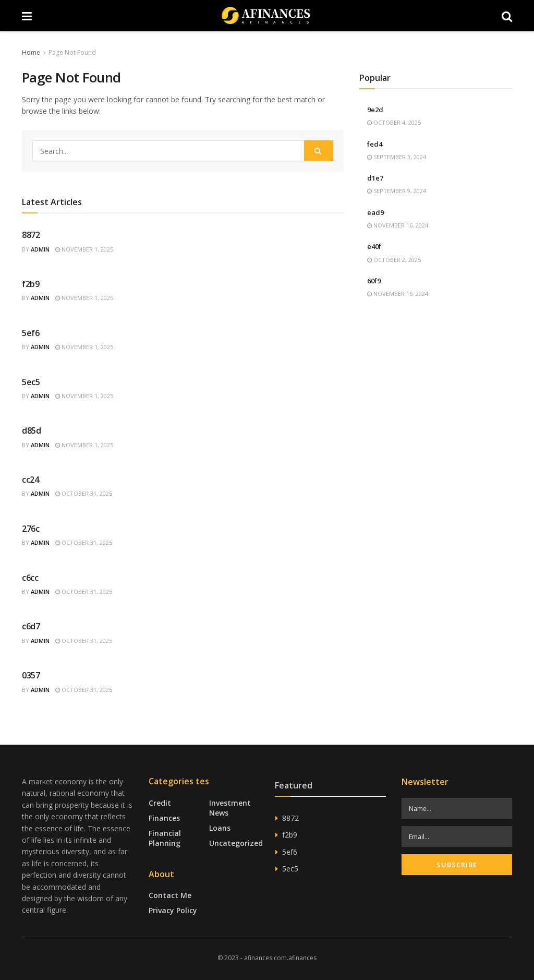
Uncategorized (236, 843)
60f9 (374, 281)
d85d (32, 431)
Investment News (230, 808)
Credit (160, 803)
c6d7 (31, 626)
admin (40, 249)
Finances (164, 818)
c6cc (30, 578)
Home (31, 52)
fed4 (375, 144)
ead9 (375, 212)
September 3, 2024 (397, 157)
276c (31, 529)
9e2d (375, 110)
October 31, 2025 (84, 493)
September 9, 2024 (397, 191)
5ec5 (31, 382)
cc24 (31, 480)
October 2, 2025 (394, 260)
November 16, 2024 (398, 225)
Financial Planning (165, 838)
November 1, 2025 (84, 249)
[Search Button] (319, 151)
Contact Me (170, 895)
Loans (220, 828)
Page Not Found (72, 52)
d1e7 (375, 178)
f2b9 (31, 284)
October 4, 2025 (394, 122)
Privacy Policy (173, 910)
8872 (31, 235)
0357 (31, 675)
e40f (374, 246)
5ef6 (31, 333)
